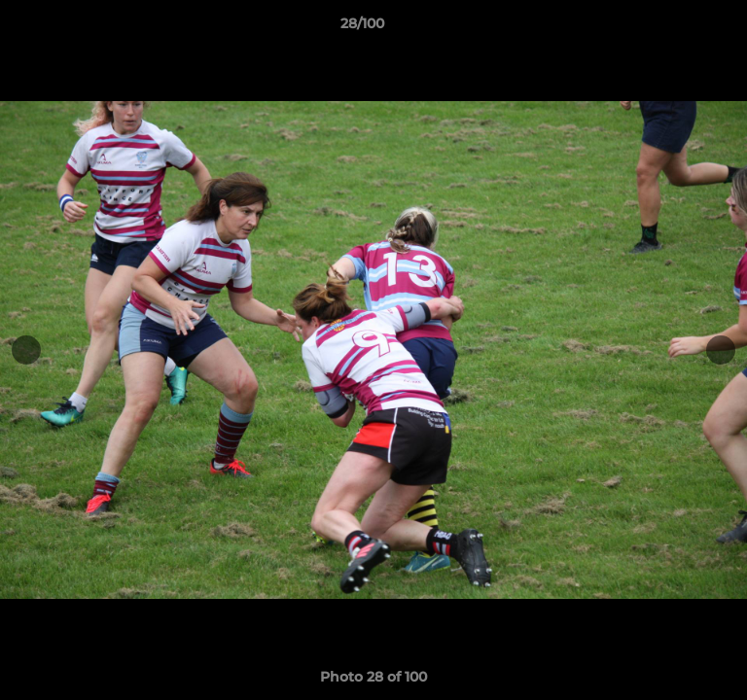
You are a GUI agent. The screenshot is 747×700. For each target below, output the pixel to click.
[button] (677, 28)
